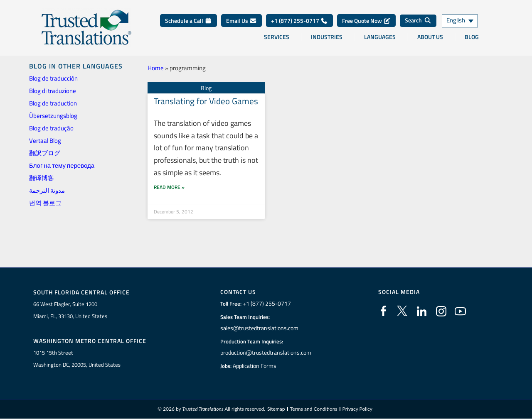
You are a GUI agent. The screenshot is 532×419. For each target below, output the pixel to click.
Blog (472, 37)
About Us (430, 37)
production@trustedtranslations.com (266, 353)
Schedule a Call (188, 21)
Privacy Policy (357, 409)
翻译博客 (42, 178)
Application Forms (256, 366)
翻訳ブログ (45, 153)
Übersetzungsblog (53, 116)
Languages (380, 37)
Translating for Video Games (206, 100)
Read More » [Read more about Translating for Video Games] (169, 189)
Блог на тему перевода (62, 165)
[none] (465, 21)
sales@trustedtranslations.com (259, 328)
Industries (327, 37)
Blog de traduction (53, 103)
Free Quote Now (366, 21)
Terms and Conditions (314, 409)
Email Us (241, 21)
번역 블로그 (45, 203)
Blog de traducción (53, 78)
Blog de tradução (51, 128)
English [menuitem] (456, 21)
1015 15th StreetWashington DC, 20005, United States (77, 359)
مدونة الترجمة (47, 190)
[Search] (418, 21)
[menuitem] (465, 21)
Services (277, 37)
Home (156, 68)
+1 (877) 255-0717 (299, 21)
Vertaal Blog (45, 141)
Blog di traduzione (53, 91)
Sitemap (276, 409)
